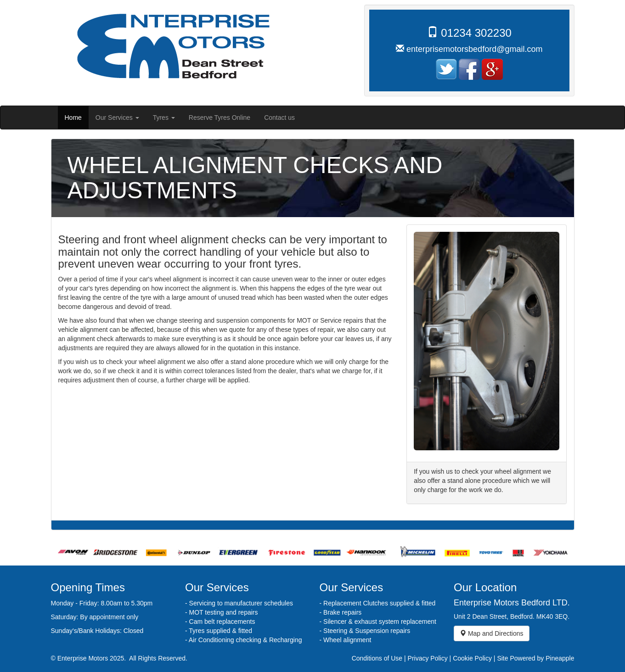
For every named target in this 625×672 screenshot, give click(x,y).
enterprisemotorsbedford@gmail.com (474, 49)
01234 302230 (476, 33)
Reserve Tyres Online (220, 118)
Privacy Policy (428, 658)
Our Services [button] (117, 118)
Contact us (279, 118)
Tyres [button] (164, 118)
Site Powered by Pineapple (535, 658)
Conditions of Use (377, 658)
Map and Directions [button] (492, 633)
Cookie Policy (472, 658)
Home (77, 117)
